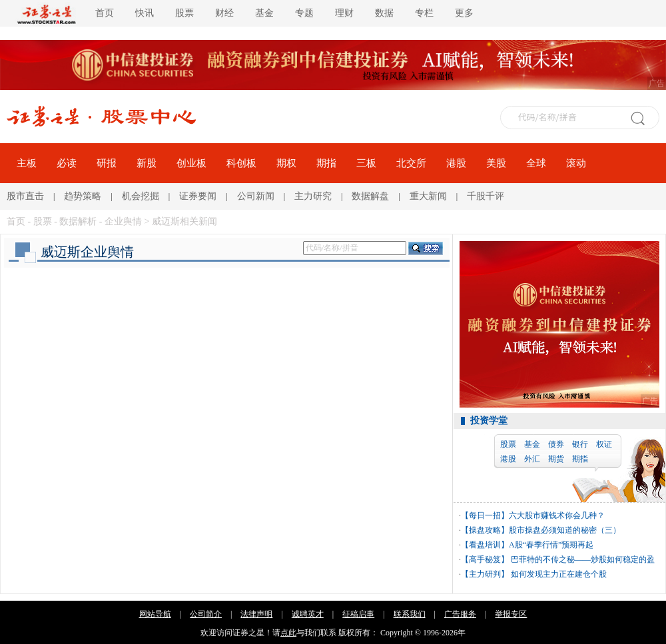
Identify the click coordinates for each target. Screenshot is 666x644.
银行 (580, 444)
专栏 (424, 13)
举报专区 (511, 614)
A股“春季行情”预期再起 (551, 545)
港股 (456, 163)
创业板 (191, 163)
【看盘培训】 (485, 545)
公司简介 (206, 614)
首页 (105, 13)
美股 (496, 163)
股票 (184, 13)
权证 (604, 444)
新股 (147, 163)
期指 (326, 163)
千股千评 (486, 196)
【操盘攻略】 (485, 530)
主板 (27, 163)
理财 (344, 13)
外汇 (532, 459)
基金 (264, 13)
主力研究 (313, 196)
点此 (288, 633)
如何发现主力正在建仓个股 (558, 574)
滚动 (576, 163)
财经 (224, 13)
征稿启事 (358, 614)
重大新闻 (428, 196)
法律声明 (256, 614)
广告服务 (460, 614)
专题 (304, 13)
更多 (464, 13)
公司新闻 (256, 196)
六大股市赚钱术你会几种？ (557, 515)
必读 (67, 163)
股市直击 (25, 196)
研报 (107, 163)
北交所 (411, 163)
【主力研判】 (485, 574)
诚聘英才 (308, 614)
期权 (286, 163)
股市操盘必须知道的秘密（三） (565, 530)
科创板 (241, 163)
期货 (556, 459)
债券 (556, 444)
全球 (536, 163)
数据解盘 (370, 196)
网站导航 (155, 614)
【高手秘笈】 (485, 559)
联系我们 (410, 614)
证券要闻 (198, 196)
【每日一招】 (485, 515)
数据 (384, 13)
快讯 (145, 13)
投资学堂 (489, 421)
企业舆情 (123, 221)
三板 (366, 163)
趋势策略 (83, 196)
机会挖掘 (141, 196)
